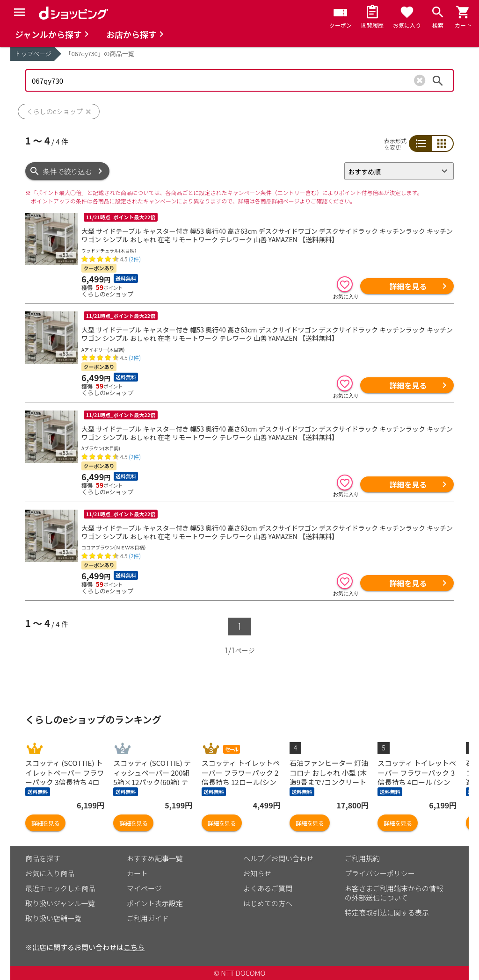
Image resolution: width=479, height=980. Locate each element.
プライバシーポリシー (380, 873)
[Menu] (20, 12)
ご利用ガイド (148, 918)
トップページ (33, 54)
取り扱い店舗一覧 (53, 918)
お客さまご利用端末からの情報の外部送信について (394, 893)
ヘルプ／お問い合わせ (278, 858)
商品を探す (43, 858)
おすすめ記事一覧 (155, 858)
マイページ (144, 888)
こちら (134, 947)
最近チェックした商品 (60, 888)
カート (137, 873)
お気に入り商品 (50, 873)
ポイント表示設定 (155, 903)
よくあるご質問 (268, 888)
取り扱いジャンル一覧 (60, 903)
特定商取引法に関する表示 (387, 912)
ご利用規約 (362, 858)
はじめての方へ (268, 903)
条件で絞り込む (68, 171)
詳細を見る (408, 286)
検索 (438, 80)
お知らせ (257, 873)
